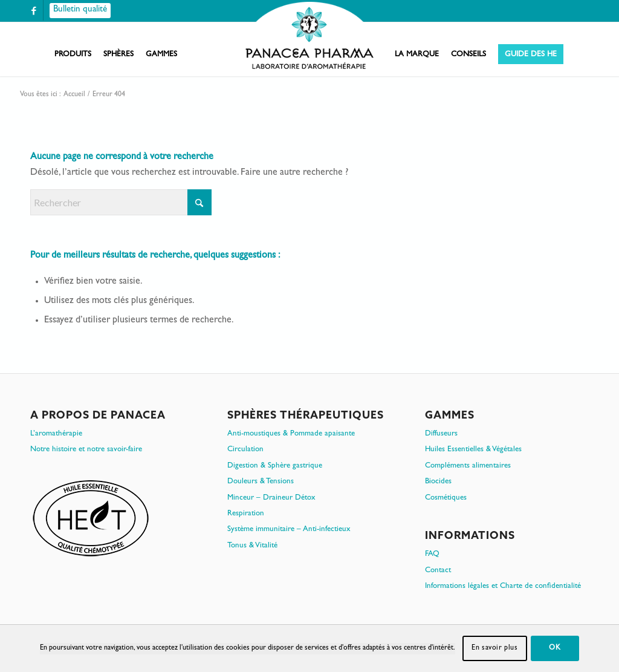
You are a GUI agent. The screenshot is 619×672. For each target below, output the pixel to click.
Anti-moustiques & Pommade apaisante (291, 434)
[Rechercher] (121, 202)
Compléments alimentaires (468, 466)
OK (555, 648)
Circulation (245, 450)
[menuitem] (73, 55)
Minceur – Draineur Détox (271, 498)
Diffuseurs (441, 434)
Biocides (438, 482)
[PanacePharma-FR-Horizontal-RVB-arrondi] (309, 37)
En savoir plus (494, 648)
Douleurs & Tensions (261, 482)
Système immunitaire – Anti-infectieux (289, 530)
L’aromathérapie (56, 434)
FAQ (432, 554)
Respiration (246, 514)
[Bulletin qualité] (80, 11)
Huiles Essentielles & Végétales (473, 450)
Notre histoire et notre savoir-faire (86, 450)
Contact (438, 571)
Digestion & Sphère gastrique (275, 466)
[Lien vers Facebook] (34, 11)
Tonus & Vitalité (252, 546)
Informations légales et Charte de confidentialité (503, 586)
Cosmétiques (446, 498)
